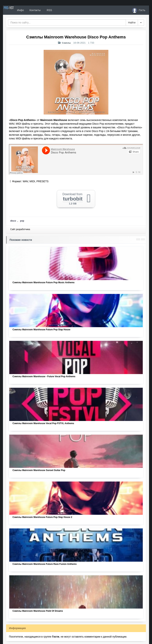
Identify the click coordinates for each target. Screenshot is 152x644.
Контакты (46, 10)
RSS (60, 10)
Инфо (31, 10)
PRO (14, 10)
